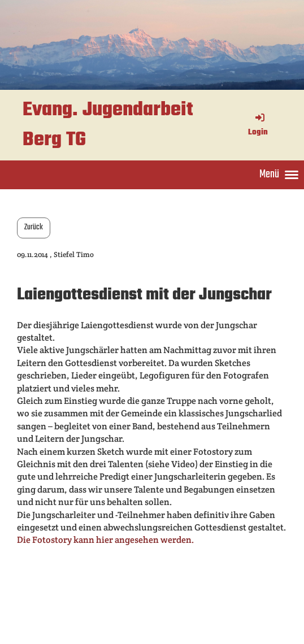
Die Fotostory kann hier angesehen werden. (105, 540)
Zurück (34, 227)
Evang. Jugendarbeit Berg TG (108, 125)
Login (258, 126)
